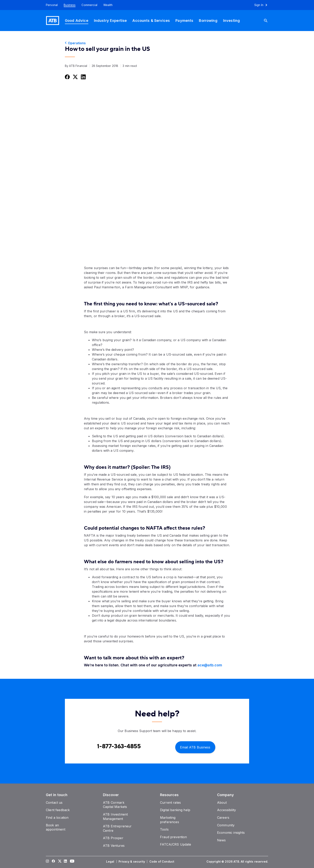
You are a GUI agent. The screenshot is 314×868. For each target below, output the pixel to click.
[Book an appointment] (56, 827)
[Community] (226, 825)
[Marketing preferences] (170, 820)
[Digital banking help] (175, 810)
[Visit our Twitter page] (59, 862)
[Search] (267, 21)
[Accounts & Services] (151, 21)
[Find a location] (57, 818)
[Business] (70, 5)
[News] (221, 840)
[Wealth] (108, 5)
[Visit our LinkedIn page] (65, 862)
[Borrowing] (208, 21)
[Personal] (50, 5)
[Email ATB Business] (195, 747)
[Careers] (223, 818)
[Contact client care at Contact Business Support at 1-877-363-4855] (119, 746)
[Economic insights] (231, 833)
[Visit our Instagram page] (47, 862)
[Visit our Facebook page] (53, 862)
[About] (222, 803)
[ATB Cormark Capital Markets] (115, 805)
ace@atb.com (210, 665)
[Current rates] (170, 803)
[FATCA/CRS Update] (176, 844)
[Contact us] (54, 803)
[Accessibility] (226, 810)
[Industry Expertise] (110, 21)
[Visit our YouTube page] (71, 862)
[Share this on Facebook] (67, 77)
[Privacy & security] (132, 862)
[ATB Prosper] (113, 838)
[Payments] (184, 21)
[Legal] (111, 862)
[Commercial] (89, 5)
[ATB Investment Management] (115, 817)
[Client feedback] (58, 810)
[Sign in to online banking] (263, 5)
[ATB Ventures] (114, 846)
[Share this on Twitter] (75, 77)
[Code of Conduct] (162, 862)
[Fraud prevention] (173, 837)
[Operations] (157, 43)
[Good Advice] (77, 21)
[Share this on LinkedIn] (83, 77)
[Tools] (164, 829)
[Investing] (231, 21)
